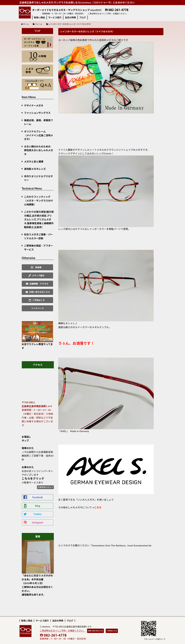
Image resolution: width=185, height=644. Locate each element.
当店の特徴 (70, 17)
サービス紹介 (55, 17)
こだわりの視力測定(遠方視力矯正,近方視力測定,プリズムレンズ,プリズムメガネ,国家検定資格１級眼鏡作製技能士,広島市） (39, 219)
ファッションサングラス (37, 113)
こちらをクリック (33, 479)
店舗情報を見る (44, 487)
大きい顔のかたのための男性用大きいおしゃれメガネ (39, 150)
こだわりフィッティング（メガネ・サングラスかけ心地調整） (39, 201)
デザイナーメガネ (34, 105)
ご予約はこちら (112, 631)
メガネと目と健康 (34, 162)
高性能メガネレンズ (35, 169)
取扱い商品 (40, 17)
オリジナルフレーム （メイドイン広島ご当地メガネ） (39, 135)
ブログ (83, 17)
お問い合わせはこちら (95, 631)
